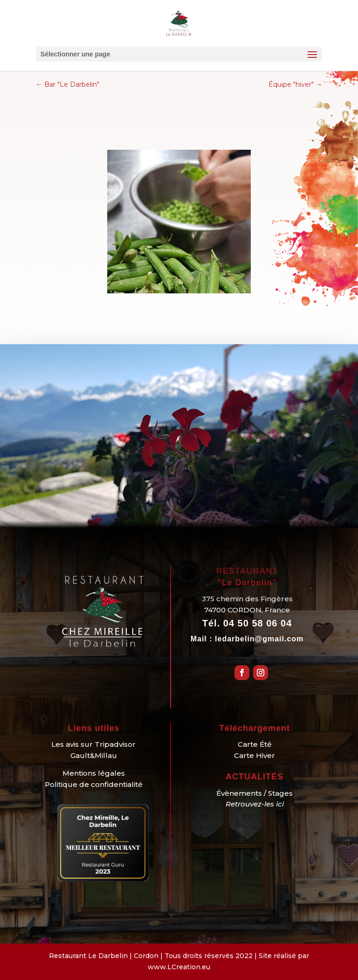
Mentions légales (94, 773)
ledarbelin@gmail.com (259, 639)
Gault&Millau (94, 755)
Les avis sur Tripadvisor (93, 744)
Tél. (247, 623)
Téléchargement (255, 728)
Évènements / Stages (255, 793)
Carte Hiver (255, 755)
